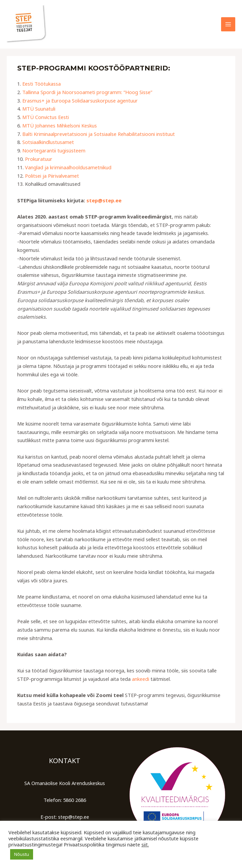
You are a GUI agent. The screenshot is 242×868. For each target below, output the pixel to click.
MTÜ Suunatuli (39, 109)
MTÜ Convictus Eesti (46, 117)
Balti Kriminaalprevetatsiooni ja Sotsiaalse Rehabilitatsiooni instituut (99, 134)
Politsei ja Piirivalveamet (52, 176)
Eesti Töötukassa (42, 84)
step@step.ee (104, 200)
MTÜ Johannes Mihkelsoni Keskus (60, 125)
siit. (145, 844)
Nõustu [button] (22, 854)
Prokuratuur (39, 159)
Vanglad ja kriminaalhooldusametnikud (68, 167)
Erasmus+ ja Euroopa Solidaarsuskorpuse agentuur (80, 100)
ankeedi (141, 679)
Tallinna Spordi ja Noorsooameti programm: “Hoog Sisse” (87, 92)
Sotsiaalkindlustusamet (48, 142)
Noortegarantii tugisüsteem (54, 150)
